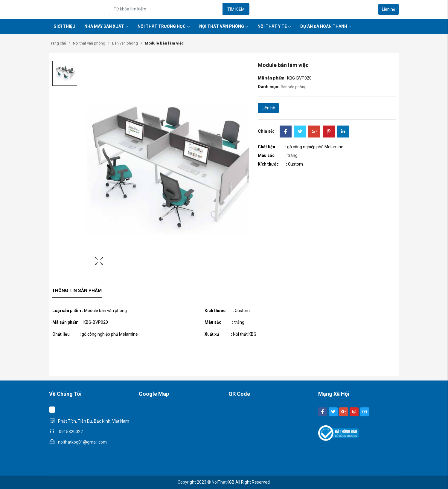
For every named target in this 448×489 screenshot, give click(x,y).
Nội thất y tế (274, 26)
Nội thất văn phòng (224, 26)
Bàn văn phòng (125, 43)
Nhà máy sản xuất (106, 26)
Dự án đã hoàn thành (326, 26)
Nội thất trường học (164, 26)
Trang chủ (58, 43)
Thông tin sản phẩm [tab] (77, 291)
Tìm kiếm (236, 9)
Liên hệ (388, 9)
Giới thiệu (64, 26)
